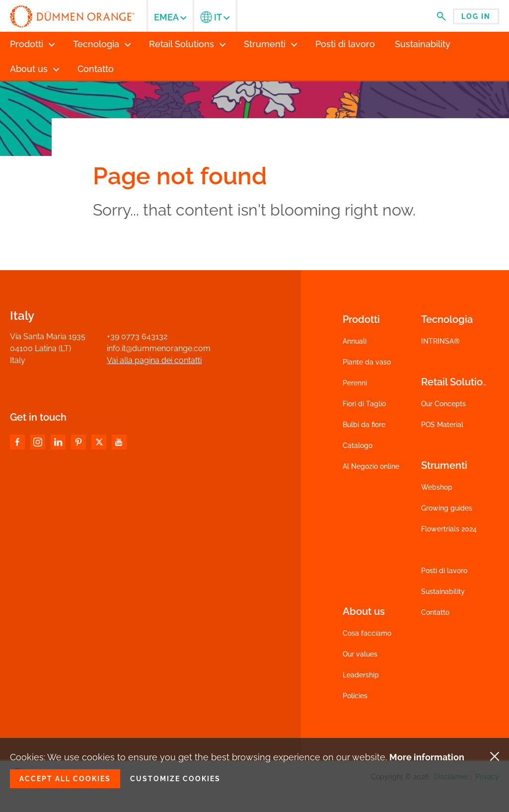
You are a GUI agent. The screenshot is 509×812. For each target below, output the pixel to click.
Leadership (361, 675)
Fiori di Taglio (364, 404)
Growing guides (447, 508)
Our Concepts (443, 404)
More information (427, 757)
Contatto (435, 612)
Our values (360, 654)
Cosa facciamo (367, 633)
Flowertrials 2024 (449, 529)
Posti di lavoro (444, 571)
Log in (476, 16)
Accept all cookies (65, 779)
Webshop (437, 487)
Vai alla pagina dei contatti (154, 360)
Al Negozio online (371, 466)
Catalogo (358, 445)
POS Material (442, 425)
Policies (355, 696)
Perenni (355, 383)
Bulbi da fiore (364, 425)
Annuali (355, 341)
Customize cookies (175, 779)
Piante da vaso (367, 362)
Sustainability (443, 591)
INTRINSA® (440, 341)
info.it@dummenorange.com (159, 348)
